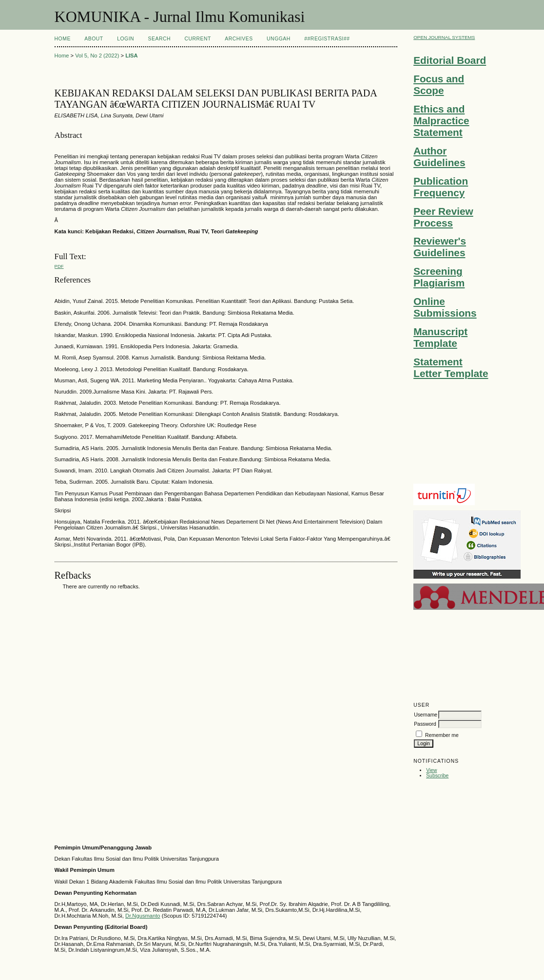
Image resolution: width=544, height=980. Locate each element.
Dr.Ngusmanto (143, 916)
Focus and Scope (439, 85)
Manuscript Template (440, 337)
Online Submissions (445, 307)
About (94, 39)
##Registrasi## (327, 39)
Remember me (442, 735)
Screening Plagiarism (439, 277)
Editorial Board (450, 60)
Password (425, 724)
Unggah (279, 39)
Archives (239, 39)
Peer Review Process (443, 217)
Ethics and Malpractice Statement (441, 121)
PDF (59, 266)
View (431, 770)
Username (426, 715)
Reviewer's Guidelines (440, 247)
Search (159, 39)
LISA (131, 56)
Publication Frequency (441, 187)
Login (126, 39)
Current (197, 39)
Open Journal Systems (444, 37)
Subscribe (437, 776)
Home (63, 39)
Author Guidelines (439, 157)
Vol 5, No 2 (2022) (97, 56)
